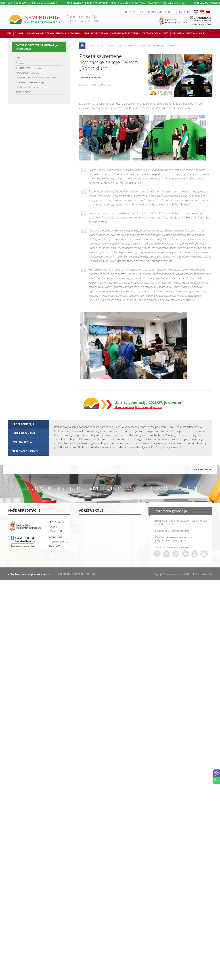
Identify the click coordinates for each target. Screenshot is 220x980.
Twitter (166, 554)
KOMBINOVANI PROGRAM (28, 68)
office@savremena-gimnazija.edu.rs (173, 537)
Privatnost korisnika (203, 574)
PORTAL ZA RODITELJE (160, 12)
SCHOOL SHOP (23, 92)
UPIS (18, 58)
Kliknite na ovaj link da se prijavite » (138, 407)
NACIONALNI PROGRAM (27, 73)
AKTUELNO (91, 46)
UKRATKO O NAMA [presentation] (24, 433)
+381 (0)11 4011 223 (164, 524)
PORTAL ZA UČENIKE (134, 12)
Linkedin (185, 554)
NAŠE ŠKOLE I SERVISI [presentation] (25, 451)
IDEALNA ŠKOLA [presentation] (22, 442)
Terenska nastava (107, 46)
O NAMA (20, 63)
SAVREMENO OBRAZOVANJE (30, 82)
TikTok (176, 554)
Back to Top (201, 470)
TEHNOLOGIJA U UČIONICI (29, 87)
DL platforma (183, 12)
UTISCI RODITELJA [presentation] (23, 424)
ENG (196, 12)
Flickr (204, 554)
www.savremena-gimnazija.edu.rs (171, 547)
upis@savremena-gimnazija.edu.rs (172, 541)
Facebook (157, 554)
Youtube (195, 554)
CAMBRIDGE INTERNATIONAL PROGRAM (36, 78)
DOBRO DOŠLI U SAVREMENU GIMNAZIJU (75, 574)
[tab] (29, 424)
